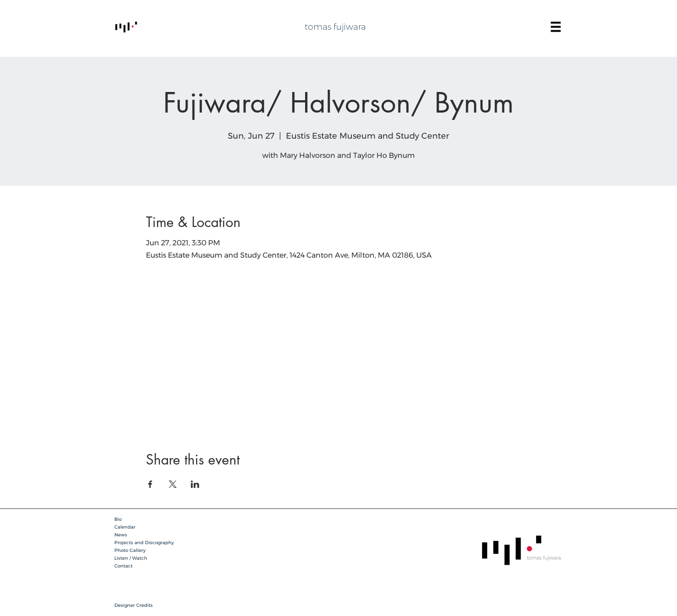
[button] (556, 27)
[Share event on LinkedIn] (195, 484)
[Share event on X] (173, 484)
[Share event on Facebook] (150, 484)
